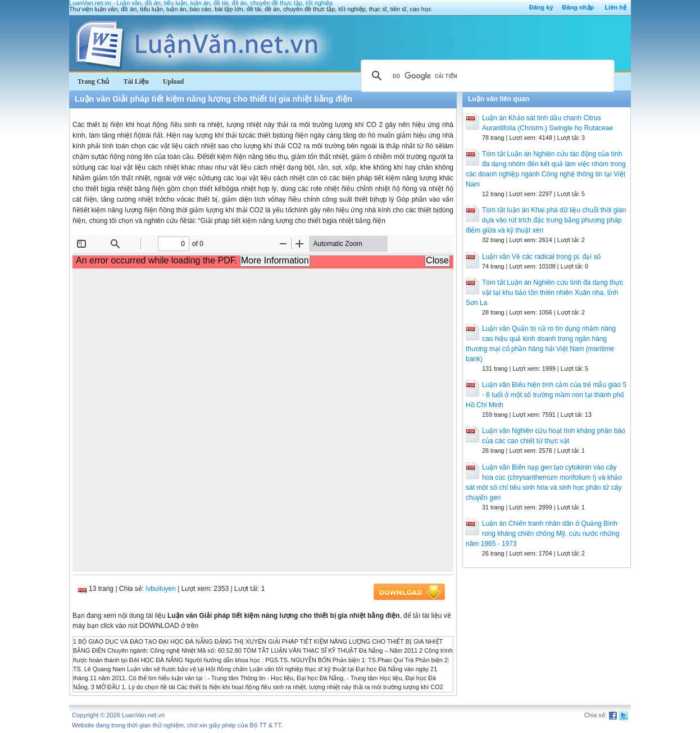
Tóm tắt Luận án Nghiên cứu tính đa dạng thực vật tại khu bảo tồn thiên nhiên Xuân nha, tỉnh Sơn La (544, 293)
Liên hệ (616, 7)
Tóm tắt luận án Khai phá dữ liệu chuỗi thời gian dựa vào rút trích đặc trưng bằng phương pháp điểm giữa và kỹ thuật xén (546, 220)
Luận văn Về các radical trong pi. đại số (541, 257)
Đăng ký (541, 7)
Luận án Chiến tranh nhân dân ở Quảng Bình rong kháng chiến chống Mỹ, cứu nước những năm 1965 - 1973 (542, 534)
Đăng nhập (578, 7)
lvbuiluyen (161, 589)
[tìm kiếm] (486, 76)
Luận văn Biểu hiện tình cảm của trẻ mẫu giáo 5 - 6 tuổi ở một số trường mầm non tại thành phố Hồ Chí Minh (546, 395)
